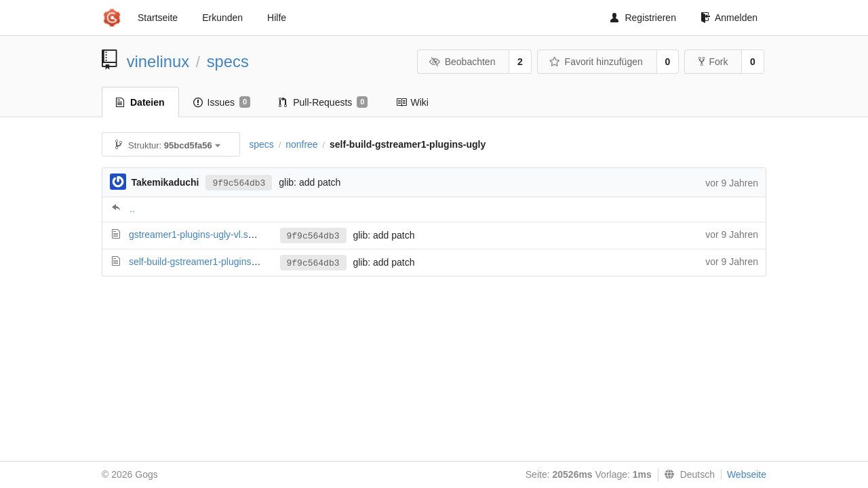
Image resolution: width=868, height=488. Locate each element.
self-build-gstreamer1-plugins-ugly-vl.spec (217, 262)
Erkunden (222, 18)
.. (132, 209)
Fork (713, 62)
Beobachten (462, 62)
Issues (222, 102)
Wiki (412, 102)
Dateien (140, 102)
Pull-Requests (323, 102)
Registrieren (643, 18)
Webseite (747, 474)
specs (228, 61)
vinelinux (158, 61)
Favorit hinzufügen (596, 62)
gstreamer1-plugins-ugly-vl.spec (196, 235)
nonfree (301, 144)
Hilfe (277, 18)
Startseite (158, 18)
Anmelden (729, 18)
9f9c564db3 (239, 183)
